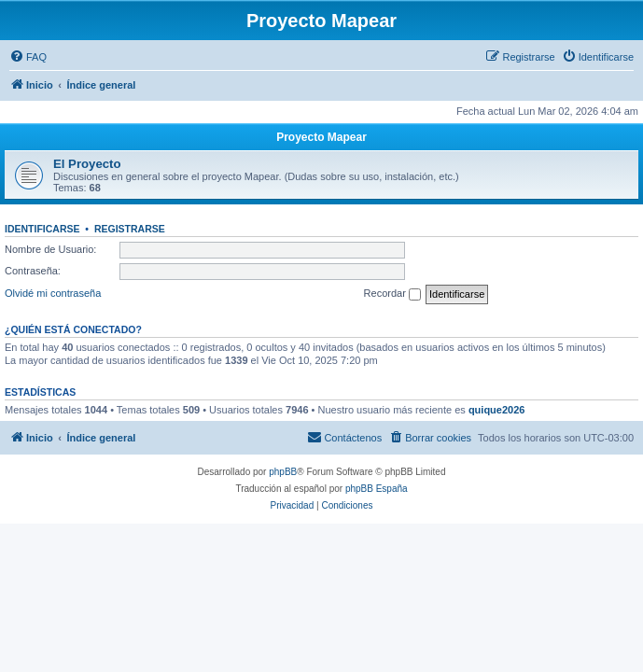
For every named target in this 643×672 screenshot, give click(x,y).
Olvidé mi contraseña (53, 293)
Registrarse (130, 229)
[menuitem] (28, 57)
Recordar (392, 294)
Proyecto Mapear (321, 137)
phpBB (283, 472)
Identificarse (42, 229)
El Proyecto (87, 164)
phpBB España (377, 489)
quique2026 (497, 410)
